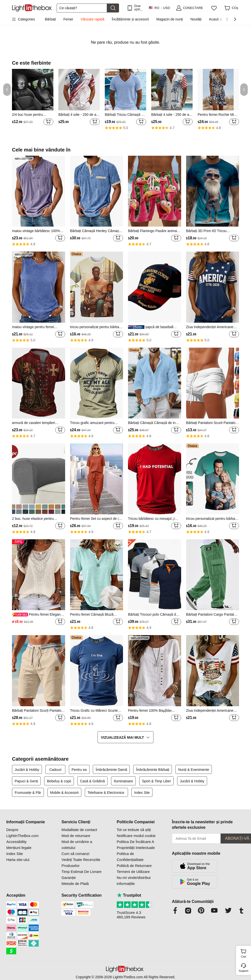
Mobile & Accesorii (64, 793)
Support (244, 971)
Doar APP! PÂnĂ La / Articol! (139, 8)
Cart (245, 953)
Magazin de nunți (170, 19)
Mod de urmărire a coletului (77, 845)
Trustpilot (129, 895)
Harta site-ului (18, 860)
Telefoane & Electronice (106, 793)
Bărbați (50, 19)
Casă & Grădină (93, 781)
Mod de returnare (76, 836)
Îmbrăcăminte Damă (111, 770)
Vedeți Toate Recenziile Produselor (81, 863)
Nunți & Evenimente (194, 770)
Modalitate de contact (79, 830)
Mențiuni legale (19, 848)
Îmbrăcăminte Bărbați (153, 770)
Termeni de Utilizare (133, 872)
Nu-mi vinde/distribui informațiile (134, 881)
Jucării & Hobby (27, 770)
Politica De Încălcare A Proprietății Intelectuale (136, 845)
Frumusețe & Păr (28, 793)
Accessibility (16, 842)
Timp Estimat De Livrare (81, 872)
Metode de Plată (75, 884)
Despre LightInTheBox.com (22, 833)
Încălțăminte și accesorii (130, 19)
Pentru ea (79, 770)
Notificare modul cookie (136, 836)
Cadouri (55, 770)
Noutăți (196, 19)
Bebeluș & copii (59, 781)
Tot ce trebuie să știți (134, 830)
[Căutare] (82, 8)
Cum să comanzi (75, 854)
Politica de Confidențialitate (130, 857)
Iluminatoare (123, 781)
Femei (68, 19)
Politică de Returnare (134, 866)
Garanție (69, 878)
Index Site (142, 793)
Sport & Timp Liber (156, 781)
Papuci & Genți (26, 781)
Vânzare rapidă (92, 19)
